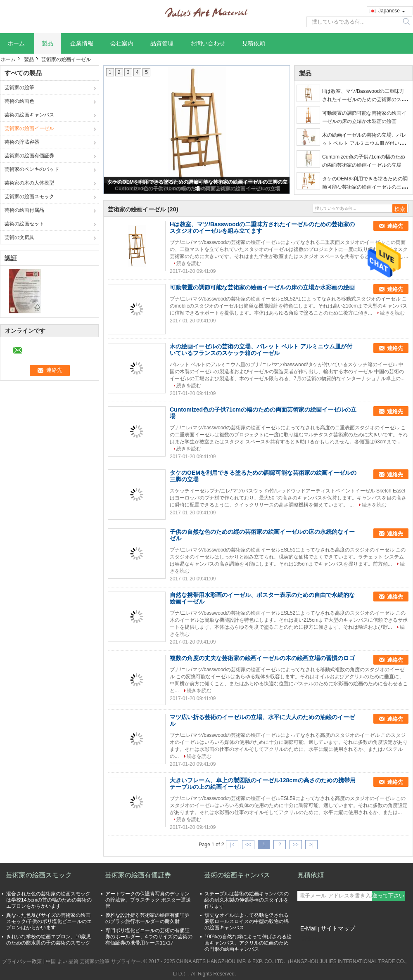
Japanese (392, 11)
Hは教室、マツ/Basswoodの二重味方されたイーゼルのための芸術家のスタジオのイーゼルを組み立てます (364, 99)
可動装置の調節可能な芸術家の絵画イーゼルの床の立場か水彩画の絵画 (262, 287)
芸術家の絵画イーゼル (29, 128)
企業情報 (82, 43)
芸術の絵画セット (24, 224)
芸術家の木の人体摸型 (29, 183)
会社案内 (122, 43)
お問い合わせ (208, 43)
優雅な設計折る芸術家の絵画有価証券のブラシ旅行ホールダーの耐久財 (147, 918)
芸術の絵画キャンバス (29, 115)
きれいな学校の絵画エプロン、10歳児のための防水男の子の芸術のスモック (49, 940)
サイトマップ (338, 928)
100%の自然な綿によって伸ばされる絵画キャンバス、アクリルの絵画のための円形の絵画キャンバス (248, 943)
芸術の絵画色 (19, 101)
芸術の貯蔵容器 (22, 142)
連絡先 (395, 226)
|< (232, 845)
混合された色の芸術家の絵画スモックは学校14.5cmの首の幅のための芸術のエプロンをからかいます (49, 900)
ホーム (16, 43)
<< (248, 845)
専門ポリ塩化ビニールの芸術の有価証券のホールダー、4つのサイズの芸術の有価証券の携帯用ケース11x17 (149, 937)
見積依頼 (254, 43)
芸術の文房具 (19, 237)
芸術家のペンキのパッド (32, 169)
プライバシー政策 (22, 961)
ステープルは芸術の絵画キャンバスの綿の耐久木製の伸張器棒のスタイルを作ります (247, 900)
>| (311, 845)
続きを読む (189, 263)
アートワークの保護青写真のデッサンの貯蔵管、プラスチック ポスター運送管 (148, 900)
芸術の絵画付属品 (24, 210)
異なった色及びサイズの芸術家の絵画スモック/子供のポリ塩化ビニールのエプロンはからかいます (49, 921)
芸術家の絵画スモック (29, 196)
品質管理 (162, 43)
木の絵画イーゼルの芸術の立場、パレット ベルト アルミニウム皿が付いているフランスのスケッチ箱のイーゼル (364, 143)
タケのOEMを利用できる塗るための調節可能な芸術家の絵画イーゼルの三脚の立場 (365, 187)
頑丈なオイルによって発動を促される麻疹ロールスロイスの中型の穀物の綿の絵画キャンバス (247, 921)
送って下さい (388, 896)
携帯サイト (312, 939)
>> (296, 845)
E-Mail (309, 928)
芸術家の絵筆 (19, 88)
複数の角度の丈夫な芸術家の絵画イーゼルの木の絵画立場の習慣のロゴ (262, 658)
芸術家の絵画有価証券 (29, 156)
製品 (47, 43)
